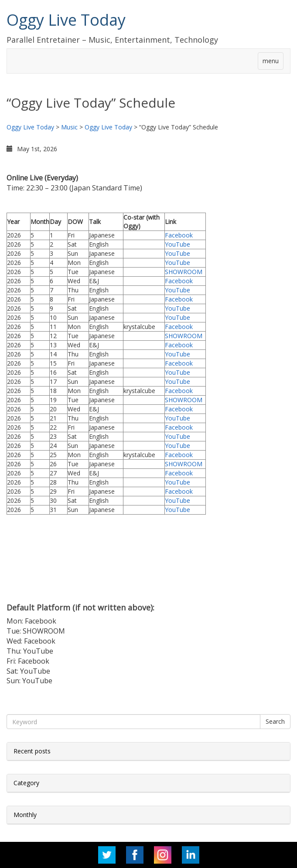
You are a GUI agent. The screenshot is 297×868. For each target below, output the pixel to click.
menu (271, 61)
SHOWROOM (184, 272)
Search (275, 721)
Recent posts (32, 751)
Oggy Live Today (66, 20)
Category (26, 783)
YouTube (178, 244)
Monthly (25, 815)
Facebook (179, 235)
